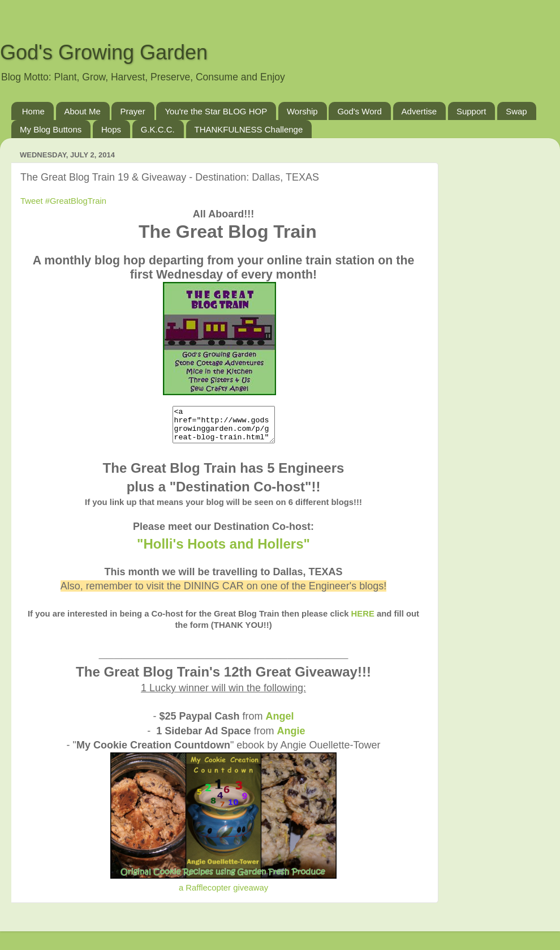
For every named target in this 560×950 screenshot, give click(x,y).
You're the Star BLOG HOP (216, 111)
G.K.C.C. (158, 129)
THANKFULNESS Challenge (249, 129)
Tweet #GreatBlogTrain (63, 201)
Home (33, 111)
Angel (280, 723)
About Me (83, 111)
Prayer (132, 111)
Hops (111, 129)
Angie (291, 738)
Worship (302, 111)
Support (471, 111)
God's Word (359, 111)
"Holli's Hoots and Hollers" (223, 551)
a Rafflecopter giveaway (223, 895)
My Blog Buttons (51, 129)
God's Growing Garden (104, 52)
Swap (516, 111)
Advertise (419, 111)
